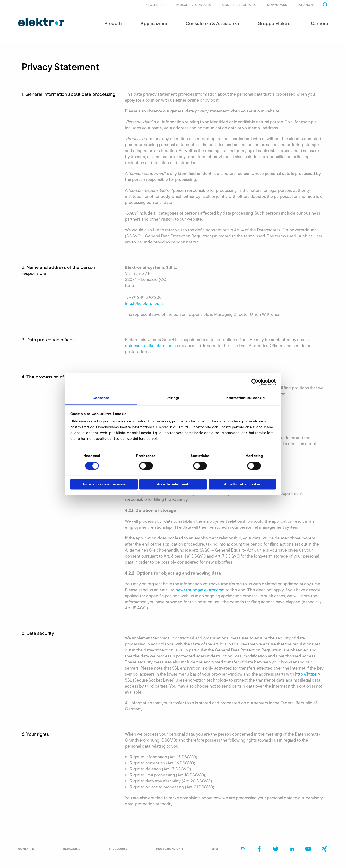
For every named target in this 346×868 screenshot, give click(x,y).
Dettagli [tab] (173, 398)
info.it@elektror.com (144, 304)
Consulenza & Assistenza (212, 24)
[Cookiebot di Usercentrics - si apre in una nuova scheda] (255, 382)
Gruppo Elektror (275, 24)
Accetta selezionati (173, 484)
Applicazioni (154, 24)
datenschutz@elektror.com (150, 346)
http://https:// (308, 675)
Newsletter (155, 5)
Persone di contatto (194, 5)
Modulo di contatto (239, 5)
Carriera (319, 24)
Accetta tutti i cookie (242, 484)
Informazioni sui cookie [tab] (245, 398)
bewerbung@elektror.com (200, 591)
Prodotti (113, 24)
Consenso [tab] (101, 398)
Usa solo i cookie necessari (104, 484)
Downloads (277, 5)
